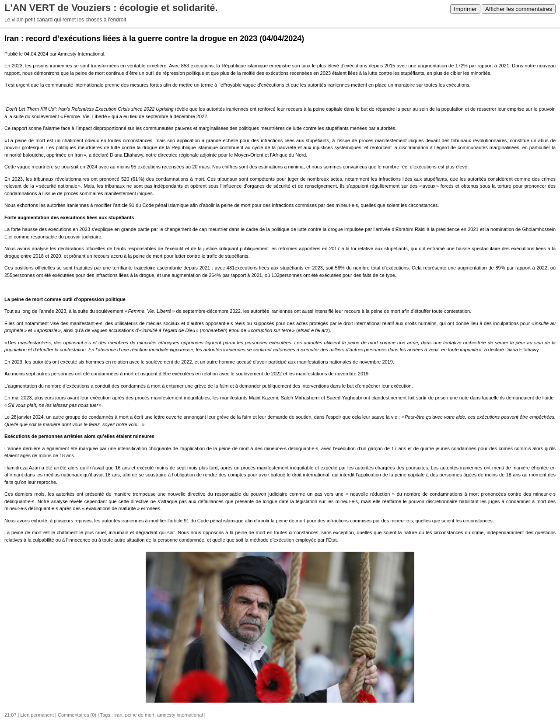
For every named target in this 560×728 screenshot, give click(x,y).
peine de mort (140, 715)
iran (118, 715)
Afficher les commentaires (519, 9)
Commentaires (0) (77, 715)
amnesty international (180, 715)
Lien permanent (37, 715)
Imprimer (465, 9)
